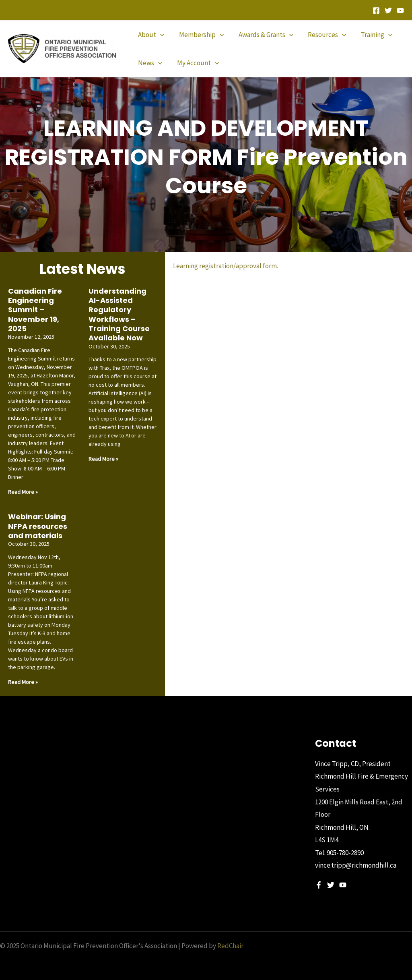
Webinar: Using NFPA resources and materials (38, 526)
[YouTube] (400, 10)
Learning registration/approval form (225, 266)
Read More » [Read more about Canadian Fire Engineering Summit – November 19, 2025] (23, 492)
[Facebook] (376, 10)
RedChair (230, 946)
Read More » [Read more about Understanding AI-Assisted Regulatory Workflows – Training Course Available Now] (103, 459)
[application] (160, 35)
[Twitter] (388, 10)
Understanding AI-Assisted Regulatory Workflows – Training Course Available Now (119, 315)
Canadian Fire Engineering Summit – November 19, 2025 (35, 310)
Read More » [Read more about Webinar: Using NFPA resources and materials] (23, 682)
